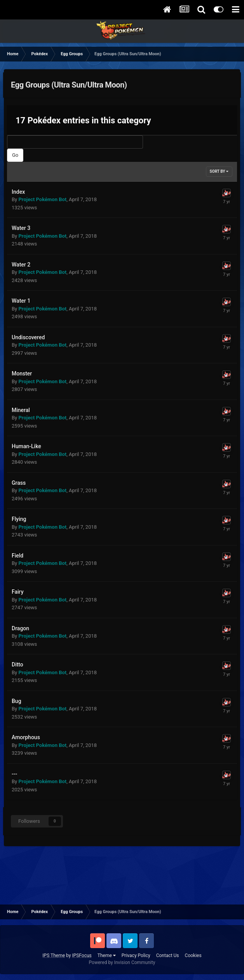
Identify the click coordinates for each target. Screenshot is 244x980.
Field (17, 556)
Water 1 (21, 301)
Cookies (193, 955)
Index (18, 192)
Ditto (17, 664)
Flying (19, 519)
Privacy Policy (136, 955)
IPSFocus (82, 955)
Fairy (18, 592)
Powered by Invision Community (122, 962)
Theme (107, 955)
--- (14, 774)
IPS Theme (54, 955)
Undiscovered (28, 337)
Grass (19, 483)
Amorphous (26, 737)
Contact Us (168, 955)
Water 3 (21, 228)
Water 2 (21, 265)
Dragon (20, 628)
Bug (17, 701)
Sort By (219, 171)
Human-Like (26, 446)
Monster (22, 373)
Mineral (21, 410)
